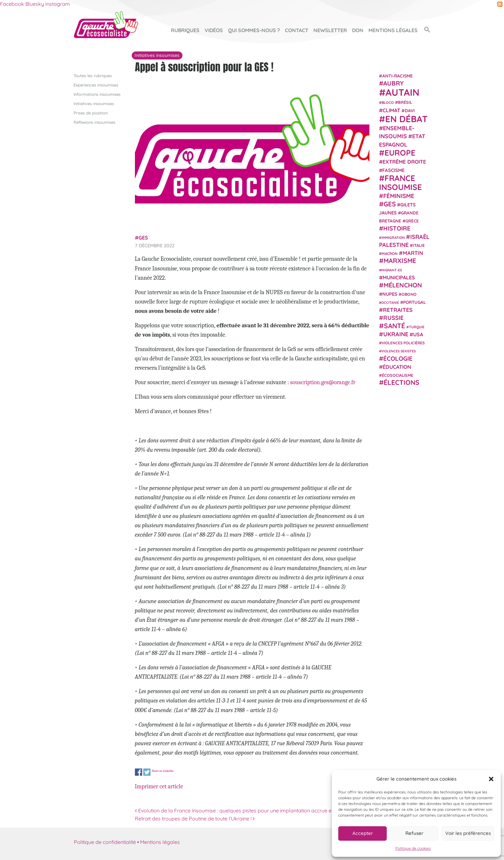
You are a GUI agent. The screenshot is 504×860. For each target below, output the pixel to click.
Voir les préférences (468, 833)
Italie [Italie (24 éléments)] (419, 245)
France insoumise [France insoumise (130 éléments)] (400, 182)
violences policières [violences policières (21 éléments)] (403, 343)
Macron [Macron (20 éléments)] (390, 253)
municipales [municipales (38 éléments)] (399, 277)
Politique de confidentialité (105, 842)
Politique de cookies (413, 848)
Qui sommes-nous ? (254, 30)
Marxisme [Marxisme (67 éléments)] (400, 261)
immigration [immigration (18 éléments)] (393, 237)
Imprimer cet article (159, 786)
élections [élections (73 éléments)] (401, 382)
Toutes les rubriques (93, 75)
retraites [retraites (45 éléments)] (398, 310)
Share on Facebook (139, 772)
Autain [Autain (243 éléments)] (402, 92)
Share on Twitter (147, 772)
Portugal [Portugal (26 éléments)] (415, 302)
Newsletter (330, 30)
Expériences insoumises (96, 85)
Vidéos (214, 30)
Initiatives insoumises (94, 103)
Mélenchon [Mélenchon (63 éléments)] (403, 285)
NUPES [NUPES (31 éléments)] (390, 294)
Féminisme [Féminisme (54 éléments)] (399, 196)
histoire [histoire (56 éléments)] (397, 228)
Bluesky (35, 4)
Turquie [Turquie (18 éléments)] (417, 327)
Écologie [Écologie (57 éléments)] (398, 358)
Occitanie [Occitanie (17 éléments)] (390, 302)
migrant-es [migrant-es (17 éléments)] (392, 270)
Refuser (414, 833)
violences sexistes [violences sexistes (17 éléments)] (398, 351)
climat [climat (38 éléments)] (391, 110)
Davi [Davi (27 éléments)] (410, 110)
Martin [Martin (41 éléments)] (413, 253)
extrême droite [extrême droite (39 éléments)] (404, 162)
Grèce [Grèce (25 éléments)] (412, 221)
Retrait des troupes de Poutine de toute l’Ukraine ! (195, 819)
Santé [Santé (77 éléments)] (394, 325)
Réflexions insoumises (94, 122)
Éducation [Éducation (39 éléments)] (397, 367)
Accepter (363, 833)
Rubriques (185, 30)
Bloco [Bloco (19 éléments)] (388, 103)
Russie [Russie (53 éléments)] (393, 318)
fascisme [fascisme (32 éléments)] (393, 170)
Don (358, 30)
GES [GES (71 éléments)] (390, 204)
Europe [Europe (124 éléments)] (400, 153)
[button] (491, 779)
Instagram (58, 4)
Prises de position (91, 113)
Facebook (12, 4)
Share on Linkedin (163, 771)
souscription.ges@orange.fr (323, 382)
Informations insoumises (97, 94)
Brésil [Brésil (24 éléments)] (405, 102)
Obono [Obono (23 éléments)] (409, 294)
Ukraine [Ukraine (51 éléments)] (396, 334)
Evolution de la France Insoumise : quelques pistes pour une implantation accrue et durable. (244, 810)
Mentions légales (393, 30)
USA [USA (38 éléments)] (418, 334)
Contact (297, 30)
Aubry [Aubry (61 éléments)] (393, 83)
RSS (500, 4)
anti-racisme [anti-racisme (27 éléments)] (398, 75)
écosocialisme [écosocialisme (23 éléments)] (398, 375)
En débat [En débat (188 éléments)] (406, 119)
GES (143, 238)
